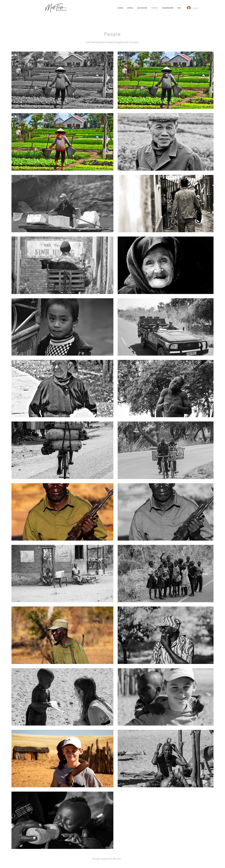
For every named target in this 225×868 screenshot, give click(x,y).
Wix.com (117, 858)
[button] (168, 8)
